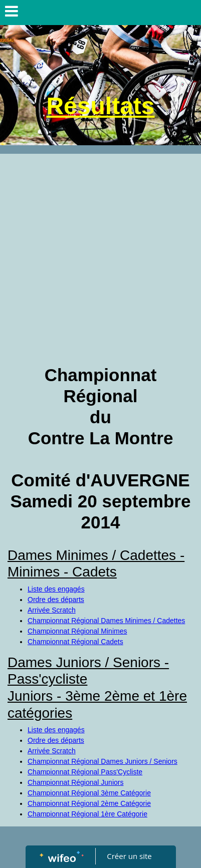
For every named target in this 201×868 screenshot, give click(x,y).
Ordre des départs (56, 600)
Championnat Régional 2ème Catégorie (89, 803)
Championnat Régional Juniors (75, 782)
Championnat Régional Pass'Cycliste (85, 772)
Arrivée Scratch (52, 610)
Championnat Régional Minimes (77, 631)
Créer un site (129, 856)
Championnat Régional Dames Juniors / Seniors (103, 761)
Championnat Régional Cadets (75, 642)
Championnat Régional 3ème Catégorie (89, 793)
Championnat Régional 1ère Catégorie (87, 814)
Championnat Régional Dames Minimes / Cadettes (106, 621)
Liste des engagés (56, 589)
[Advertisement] (100, 259)
